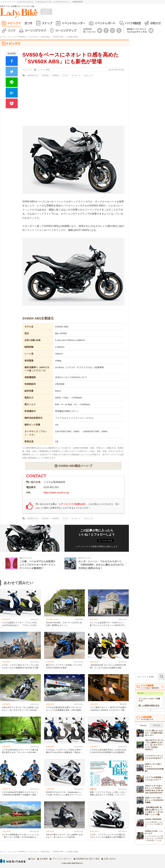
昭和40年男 (78, 2)
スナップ (47, 23)
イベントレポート (105, 23)
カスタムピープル (45, 2)
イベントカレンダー (73, 23)
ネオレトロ (88, 75)
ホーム (3, 37)
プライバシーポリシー (62, 859)
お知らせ (155, 23)
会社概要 (44, 859)
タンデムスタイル (26, 2)
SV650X (56, 75)
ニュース (41, 70)
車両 (48, 70)
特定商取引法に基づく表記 (88, 859)
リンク (11, 30)
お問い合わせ (110, 859)
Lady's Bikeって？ (46, 12)
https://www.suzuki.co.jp (56, 493)
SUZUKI (45, 75)
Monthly (157, 725)
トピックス (14, 23)
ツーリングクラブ (35, 30)
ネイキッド (76, 75)
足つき (28, 23)
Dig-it (33, 859)
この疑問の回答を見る (150, 705)
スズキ (65, 75)
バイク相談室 (133, 23)
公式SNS (89, 30)
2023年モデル (33, 75)
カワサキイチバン (63, 2)
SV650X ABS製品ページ (74, 466)
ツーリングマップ (66, 30)
